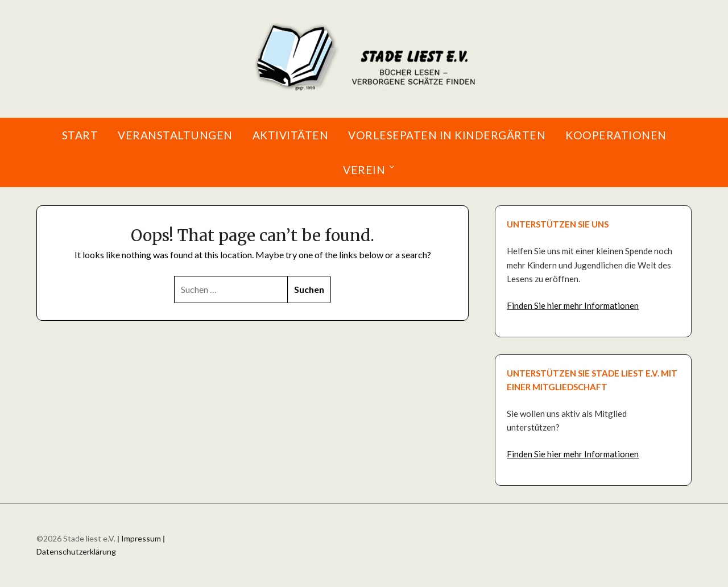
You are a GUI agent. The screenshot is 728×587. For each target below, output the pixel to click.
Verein (364, 170)
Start (80, 135)
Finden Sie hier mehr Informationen (573, 305)
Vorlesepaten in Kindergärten (447, 135)
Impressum (141, 538)
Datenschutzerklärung (76, 551)
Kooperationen (616, 135)
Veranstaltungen (175, 135)
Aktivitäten (291, 135)
